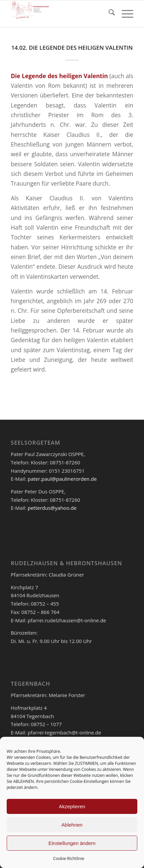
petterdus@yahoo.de (52, 508)
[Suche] (108, 14)
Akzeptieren (72, 806)
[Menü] (124, 14)
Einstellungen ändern (72, 843)
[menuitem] (108, 14)
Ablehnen (72, 825)
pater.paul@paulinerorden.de (62, 479)
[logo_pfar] (60, 14)
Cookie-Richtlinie (69, 858)
